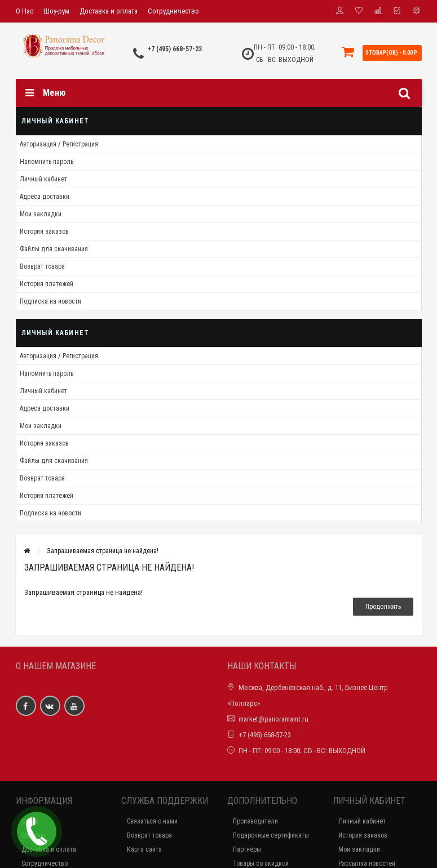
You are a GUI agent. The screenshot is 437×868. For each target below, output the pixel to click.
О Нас (25, 11)
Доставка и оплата (109, 11)
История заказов (44, 232)
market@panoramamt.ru (273, 719)
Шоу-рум (56, 11)
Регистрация (80, 144)
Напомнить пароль (47, 162)
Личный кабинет (43, 179)
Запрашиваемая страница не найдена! (103, 551)
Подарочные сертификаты (271, 835)
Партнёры (247, 849)
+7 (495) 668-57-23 (175, 49)
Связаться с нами (152, 821)
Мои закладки (41, 214)
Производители (255, 821)
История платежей (47, 284)
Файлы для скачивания (54, 249)
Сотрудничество (173, 11)
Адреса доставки (45, 197)
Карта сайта (144, 849)
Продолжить (383, 607)
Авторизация (38, 144)
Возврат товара (42, 266)
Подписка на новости (50, 301)
